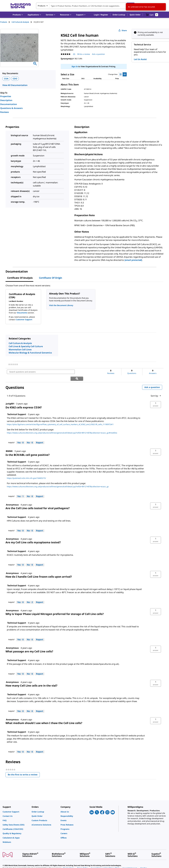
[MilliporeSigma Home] (21, 6)
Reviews (5, 112)
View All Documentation (15, 85)
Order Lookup (119, 15)
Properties (6, 96)
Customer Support (24, 319)
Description (6, 100)
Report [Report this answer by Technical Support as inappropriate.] (40, 436)
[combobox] (85, 6)
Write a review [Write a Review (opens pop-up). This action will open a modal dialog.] (84, 54)
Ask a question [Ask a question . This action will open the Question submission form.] (98, 54)
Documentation (9, 104)
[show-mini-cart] (152, 15)
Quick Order (135, 15)
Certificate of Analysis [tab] (20, 278)
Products (4, 22)
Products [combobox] (42, 6)
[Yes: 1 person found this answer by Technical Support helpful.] (20, 490)
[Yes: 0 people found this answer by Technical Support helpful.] (20, 436)
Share (123, 30)
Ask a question (152, 381)
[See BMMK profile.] (9, 444)
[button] (101, 15)
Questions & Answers (11, 108)
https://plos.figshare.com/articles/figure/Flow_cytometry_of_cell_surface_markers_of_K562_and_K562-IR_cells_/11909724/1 (60, 418)
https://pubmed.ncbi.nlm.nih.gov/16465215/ (26, 471)
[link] (13, 364)
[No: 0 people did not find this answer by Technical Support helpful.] (30, 436)
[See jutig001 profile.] (10, 397)
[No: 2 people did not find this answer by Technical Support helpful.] (30, 595)
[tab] (6, 22)
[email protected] (133, 260)
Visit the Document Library (61, 305)
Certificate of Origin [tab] (51, 278)
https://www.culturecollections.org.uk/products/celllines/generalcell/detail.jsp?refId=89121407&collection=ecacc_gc (58, 480)
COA (6, 79)
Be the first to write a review (24, 768)
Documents (22, 313)
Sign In (75, 66)
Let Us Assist (140, 59)
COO (15, 79)
